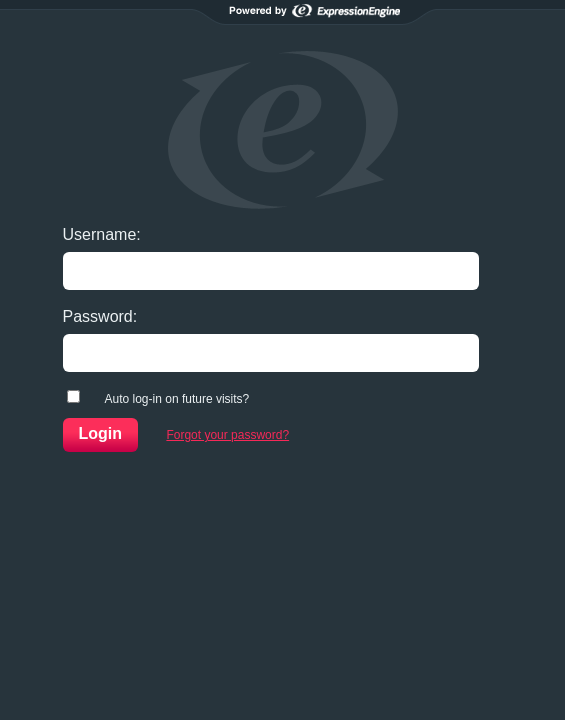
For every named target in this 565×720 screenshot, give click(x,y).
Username (100, 234)
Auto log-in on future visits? (177, 399)
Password (98, 316)
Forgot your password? (227, 435)
